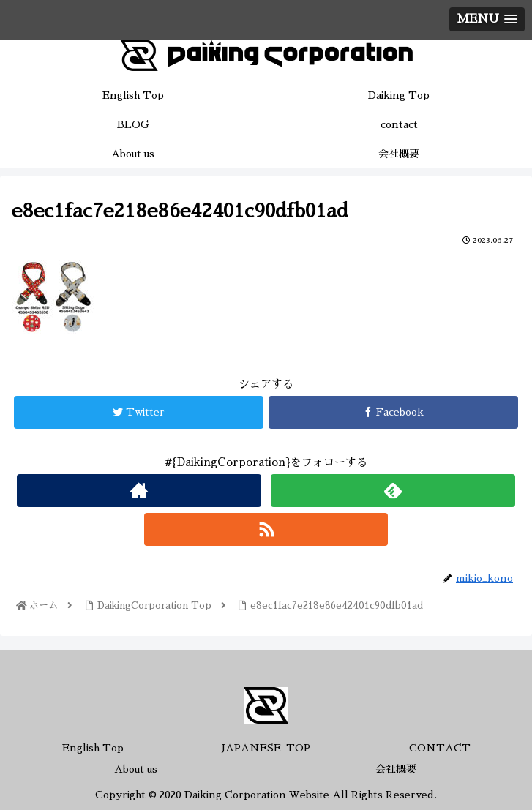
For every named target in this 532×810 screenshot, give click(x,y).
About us (136, 769)
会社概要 (396, 769)
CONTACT (440, 748)
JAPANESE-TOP (266, 748)
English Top (93, 748)
